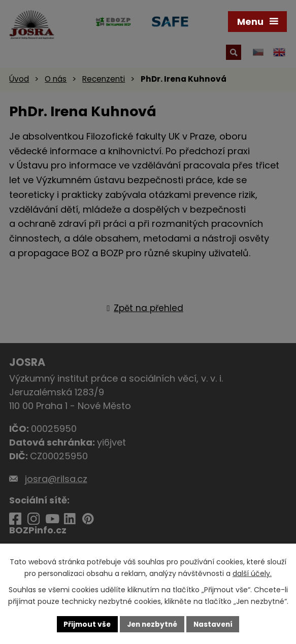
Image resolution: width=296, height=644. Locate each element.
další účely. (252, 573)
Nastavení (215, 624)
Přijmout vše (85, 624)
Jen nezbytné (152, 624)
